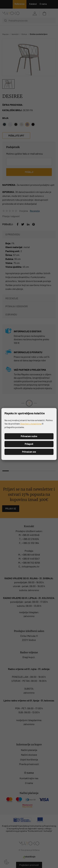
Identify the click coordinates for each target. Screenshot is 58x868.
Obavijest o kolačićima (31, 424)
